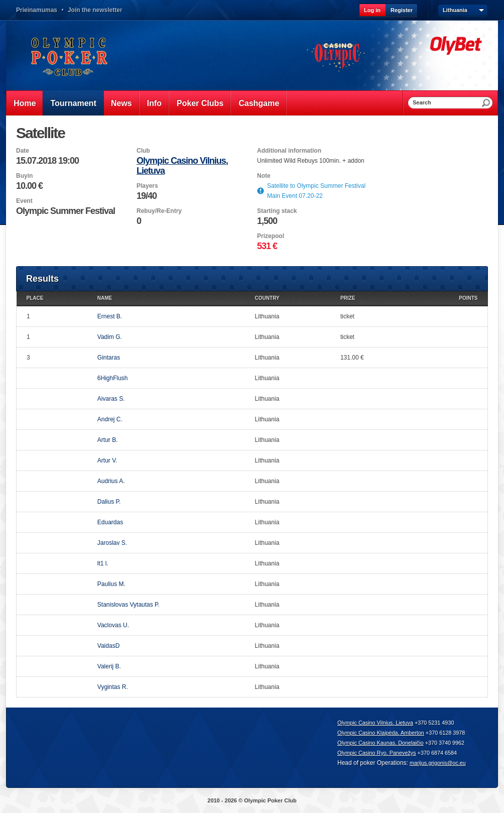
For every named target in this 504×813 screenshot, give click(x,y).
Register (402, 10)
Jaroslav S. (112, 543)
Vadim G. (110, 337)
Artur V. (107, 460)
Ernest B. (110, 316)
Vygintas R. (113, 687)
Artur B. (108, 440)
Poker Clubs (200, 103)
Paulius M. (111, 584)
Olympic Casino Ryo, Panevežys (377, 753)
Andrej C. (110, 419)
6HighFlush (113, 378)
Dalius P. (109, 502)
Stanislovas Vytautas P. (129, 605)
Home (25, 103)
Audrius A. (111, 481)
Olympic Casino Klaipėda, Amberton (381, 733)
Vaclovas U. (113, 625)
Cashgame (259, 103)
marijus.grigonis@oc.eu (438, 763)
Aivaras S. (111, 399)
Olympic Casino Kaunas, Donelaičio (381, 743)
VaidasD (108, 646)
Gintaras (109, 358)
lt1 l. (103, 563)
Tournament (73, 103)
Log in (372, 10)
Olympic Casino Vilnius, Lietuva (375, 723)
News (121, 103)
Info (154, 103)
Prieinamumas (37, 10)
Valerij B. (109, 666)
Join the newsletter (95, 10)
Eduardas (110, 522)
